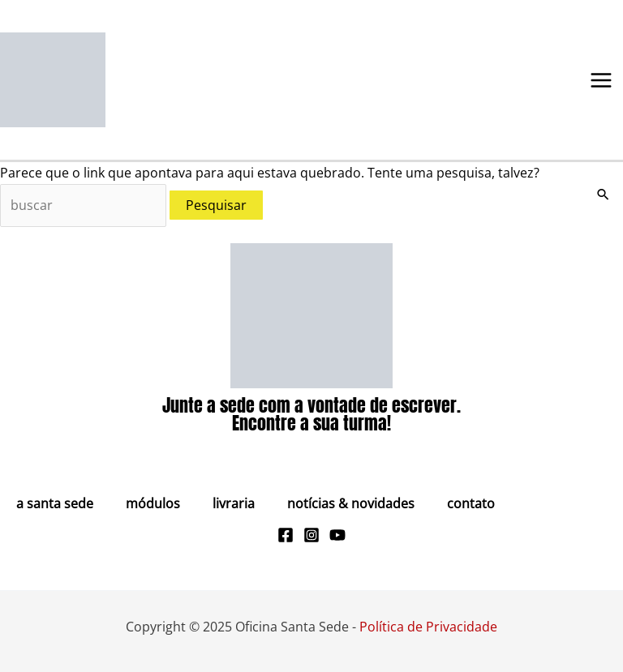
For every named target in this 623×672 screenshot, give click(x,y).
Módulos (153, 503)
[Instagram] (311, 535)
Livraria (234, 503)
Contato (471, 503)
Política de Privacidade (428, 627)
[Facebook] (286, 535)
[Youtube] (337, 535)
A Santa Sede (55, 503)
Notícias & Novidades (351, 503)
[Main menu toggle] (601, 80)
